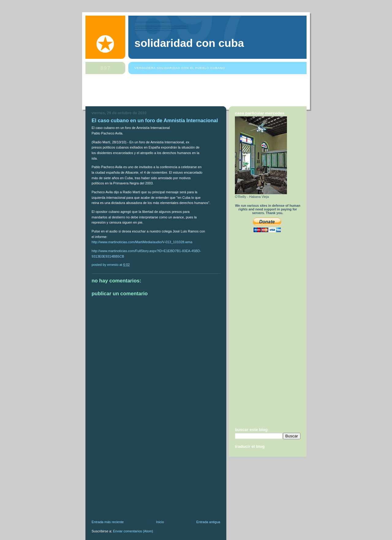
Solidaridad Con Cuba (189, 43)
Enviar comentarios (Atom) (133, 531)
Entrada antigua (208, 522)
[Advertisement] (197, 92)
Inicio (160, 522)
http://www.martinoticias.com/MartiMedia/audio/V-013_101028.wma (142, 242)
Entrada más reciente (108, 522)
